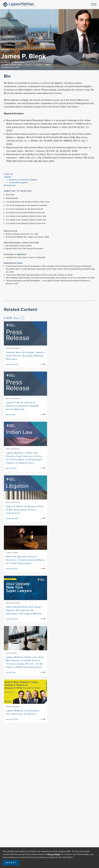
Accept (11, 863)
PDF (49, 65)
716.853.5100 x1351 (10, 67)
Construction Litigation (18, 182)
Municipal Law (10, 185)
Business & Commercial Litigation (23, 180)
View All (14, 318)
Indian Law (8, 174)
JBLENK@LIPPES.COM (11, 65)
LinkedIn (38, 65)
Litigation (8, 177)
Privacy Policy (54, 854)
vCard (28, 65)
